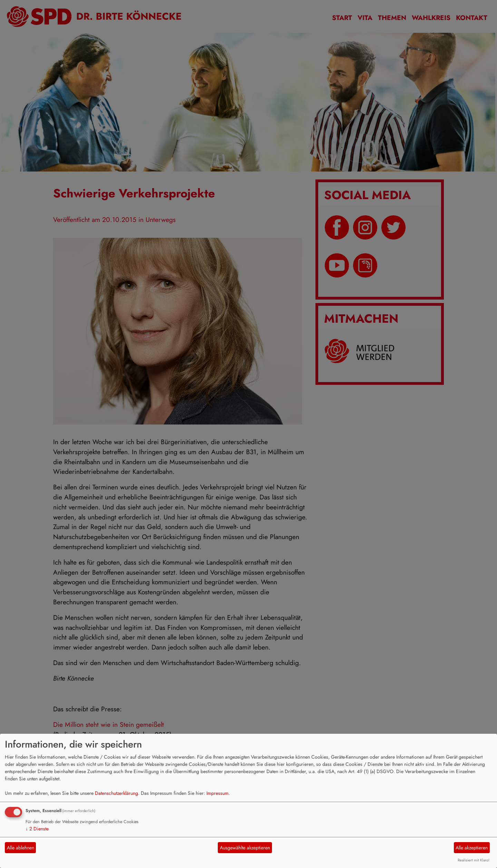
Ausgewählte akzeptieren (245, 848)
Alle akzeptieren (472, 848)
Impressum (217, 793)
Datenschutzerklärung (116, 793)
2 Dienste (37, 829)
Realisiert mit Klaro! (474, 860)
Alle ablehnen (21, 848)
